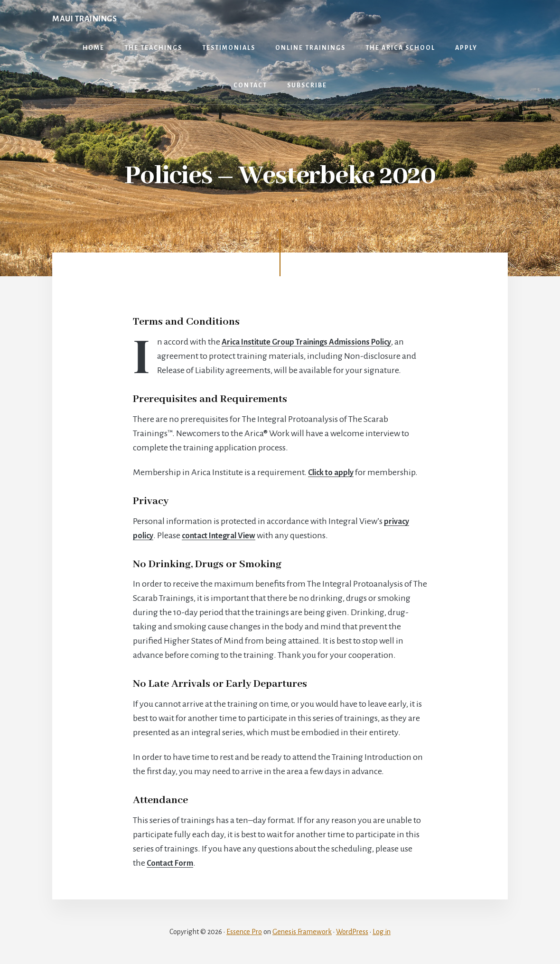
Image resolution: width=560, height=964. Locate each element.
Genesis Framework (302, 932)
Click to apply (333, 472)
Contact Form (172, 863)
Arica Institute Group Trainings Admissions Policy (315, 342)
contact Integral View (224, 535)
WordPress (352, 932)
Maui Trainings (84, 19)
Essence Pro (244, 932)
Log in (382, 932)
